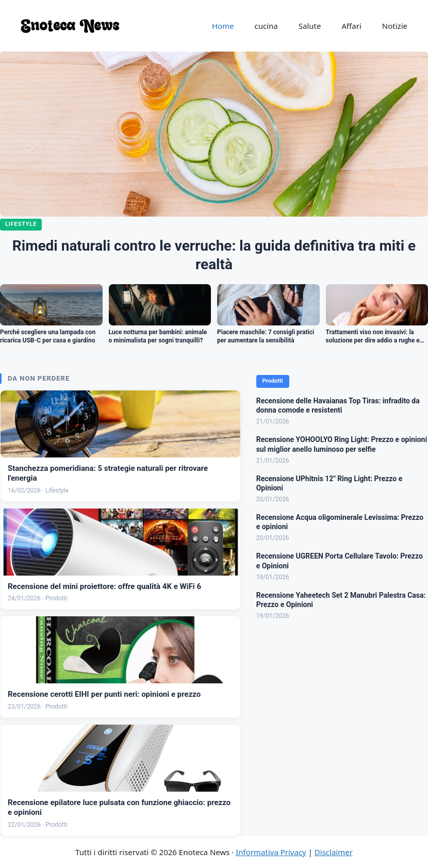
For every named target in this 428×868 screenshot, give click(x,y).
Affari (351, 26)
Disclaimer (334, 852)
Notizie (395, 26)
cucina (266, 26)
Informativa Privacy (271, 852)
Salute (310, 26)
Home (223, 26)
